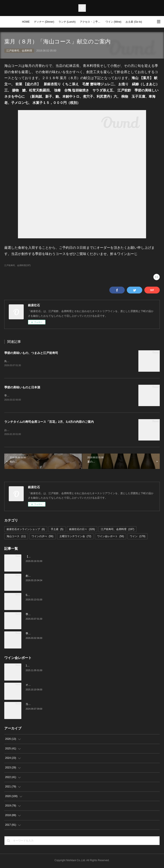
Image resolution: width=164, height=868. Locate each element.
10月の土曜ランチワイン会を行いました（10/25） (55, 667)
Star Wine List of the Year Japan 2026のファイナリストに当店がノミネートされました (75, 596)
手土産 (57, 530)
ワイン (138, 537)
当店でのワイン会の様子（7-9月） (45, 705)
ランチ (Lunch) (67, 22)
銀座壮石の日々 (82, 530)
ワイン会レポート (111, 537)
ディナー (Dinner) (44, 22)
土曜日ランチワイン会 (75, 537)
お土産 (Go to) (134, 22)
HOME (26, 22)
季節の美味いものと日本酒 (22, 388)
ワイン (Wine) (113, 22)
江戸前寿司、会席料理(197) (17, 265)
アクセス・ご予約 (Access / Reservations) (92, 22)
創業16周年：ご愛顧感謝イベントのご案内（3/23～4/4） (58, 577)
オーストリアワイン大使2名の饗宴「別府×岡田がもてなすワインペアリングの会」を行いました (81, 686)
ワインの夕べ (42, 537)
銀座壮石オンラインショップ (26, 530)
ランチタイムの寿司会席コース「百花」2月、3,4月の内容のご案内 (49, 422)
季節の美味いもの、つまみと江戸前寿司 (31, 353)
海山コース (16, 537)
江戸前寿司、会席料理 (19, 51)
